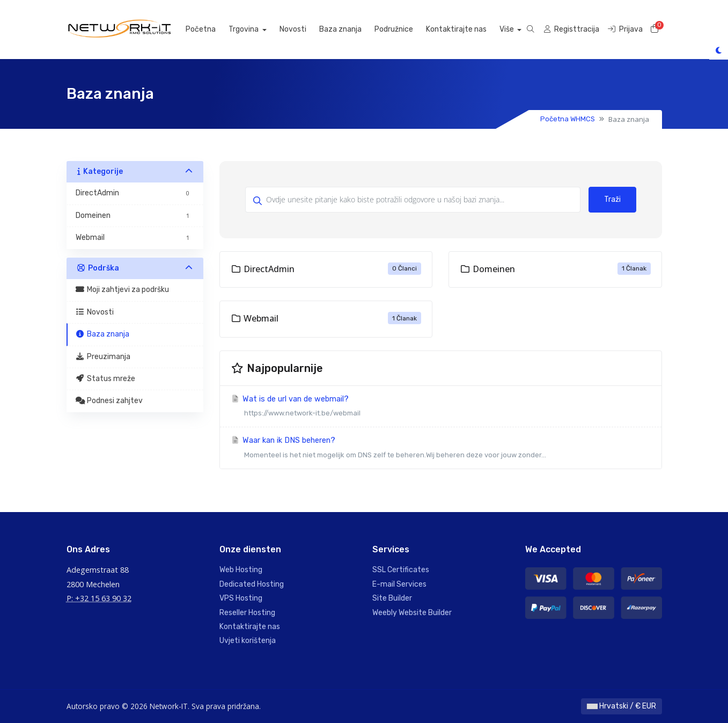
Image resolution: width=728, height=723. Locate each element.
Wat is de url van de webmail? (441, 408)
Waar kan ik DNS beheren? (441, 449)
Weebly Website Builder (412, 613)
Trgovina (256, 29)
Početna (212, 29)
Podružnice (405, 29)
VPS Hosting (241, 598)
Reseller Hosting (247, 613)
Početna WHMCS (568, 119)
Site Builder (392, 598)
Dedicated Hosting (252, 584)
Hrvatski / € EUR (622, 706)
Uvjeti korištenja (248, 641)
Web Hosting (241, 570)
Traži (612, 199)
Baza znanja (352, 29)
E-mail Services (399, 584)
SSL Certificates (401, 570)
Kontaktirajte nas (468, 29)
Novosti (304, 29)
